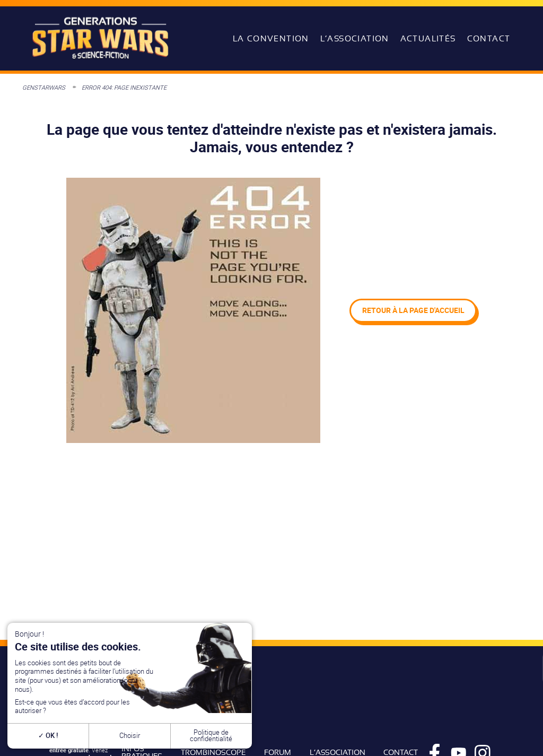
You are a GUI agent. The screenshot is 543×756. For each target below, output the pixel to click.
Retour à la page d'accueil (413, 310)
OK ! (48, 736)
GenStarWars (44, 87)
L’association (355, 39)
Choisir (130, 736)
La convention (271, 39)
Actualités (428, 39)
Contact (489, 39)
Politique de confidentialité (211, 736)
